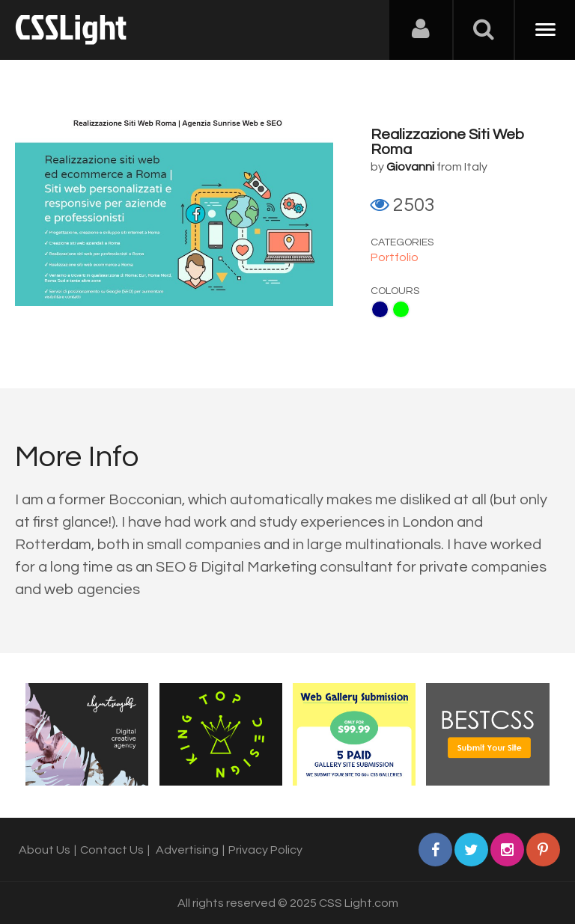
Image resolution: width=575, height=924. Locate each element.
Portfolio (395, 257)
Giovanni (410, 167)
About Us (45, 850)
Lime (401, 309)
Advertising (187, 850)
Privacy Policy (265, 850)
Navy (380, 309)
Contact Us (112, 850)
